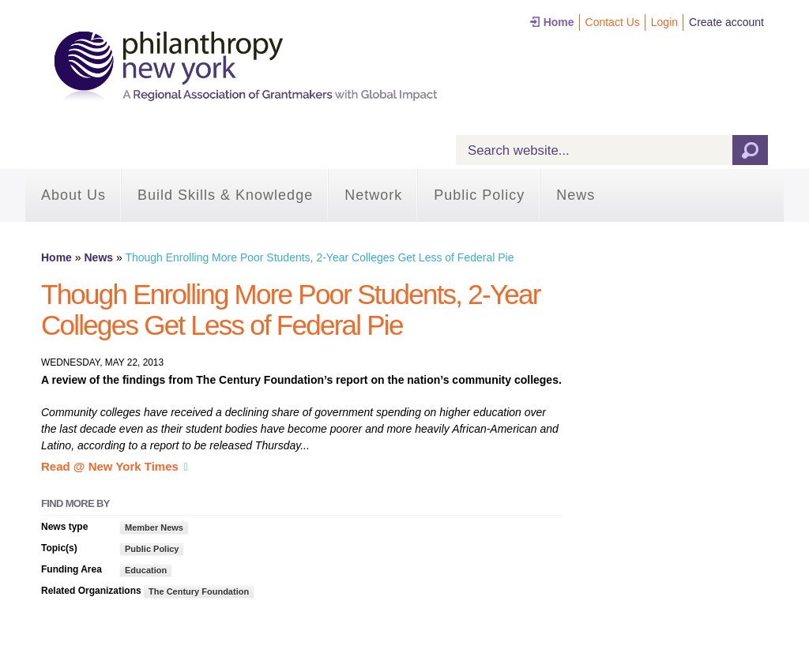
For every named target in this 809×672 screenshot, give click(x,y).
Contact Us (613, 22)
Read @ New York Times (110, 466)
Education (146, 570)
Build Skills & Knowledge (225, 195)
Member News (154, 527)
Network (373, 195)
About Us (73, 195)
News (576, 195)
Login (664, 22)
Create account (726, 22)
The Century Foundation (199, 591)
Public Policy (479, 195)
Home (559, 22)
